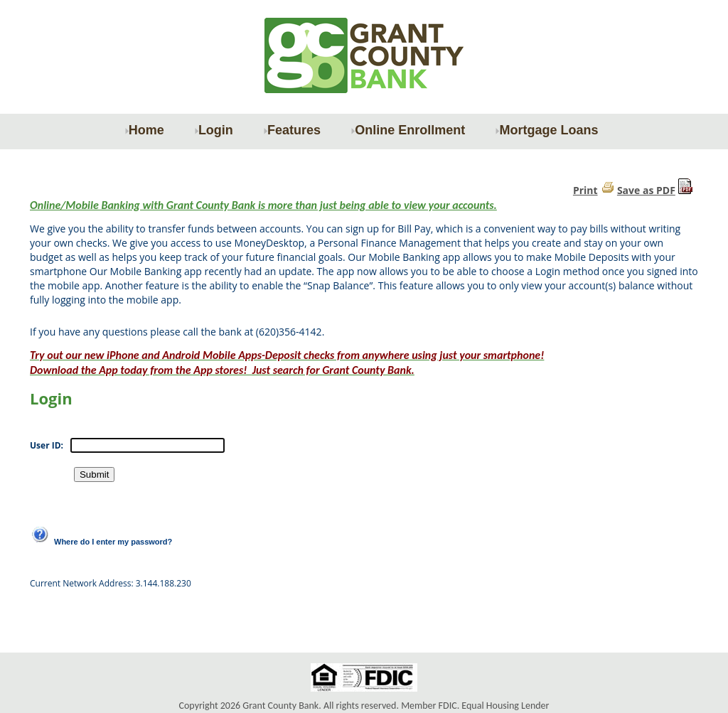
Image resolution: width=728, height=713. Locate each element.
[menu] (364, 130)
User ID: (47, 445)
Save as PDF (646, 190)
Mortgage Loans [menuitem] (546, 130)
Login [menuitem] (214, 130)
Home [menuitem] (144, 130)
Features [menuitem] (292, 130)
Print (585, 190)
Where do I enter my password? (113, 542)
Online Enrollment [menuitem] (408, 130)
